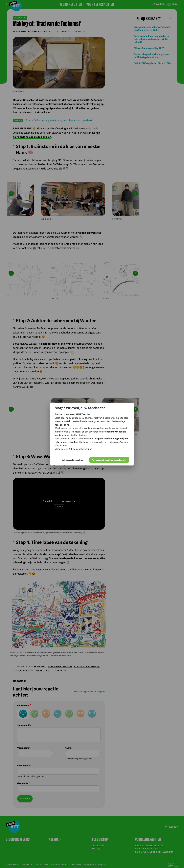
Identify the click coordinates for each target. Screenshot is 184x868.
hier (90, 449)
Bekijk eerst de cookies (73, 460)
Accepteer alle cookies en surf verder (109, 460)
